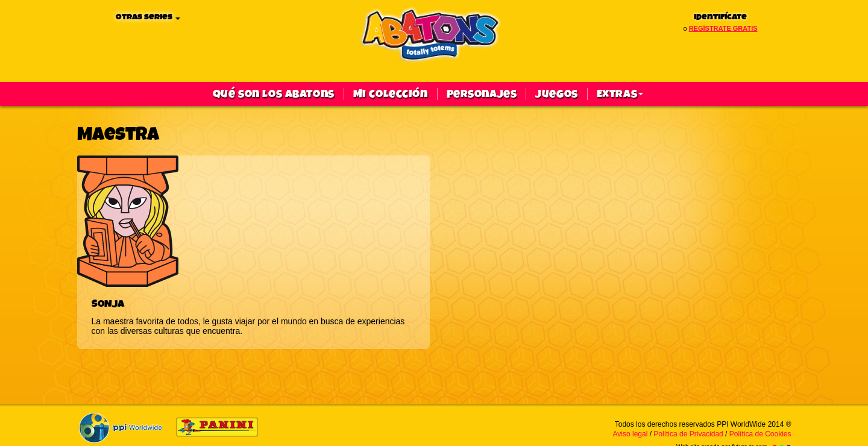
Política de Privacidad (688, 434)
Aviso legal (631, 434)
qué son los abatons (274, 94)
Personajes (482, 94)
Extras (620, 94)
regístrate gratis (723, 28)
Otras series (148, 17)
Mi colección (391, 94)
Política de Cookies (760, 434)
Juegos (556, 94)
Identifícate (720, 17)
